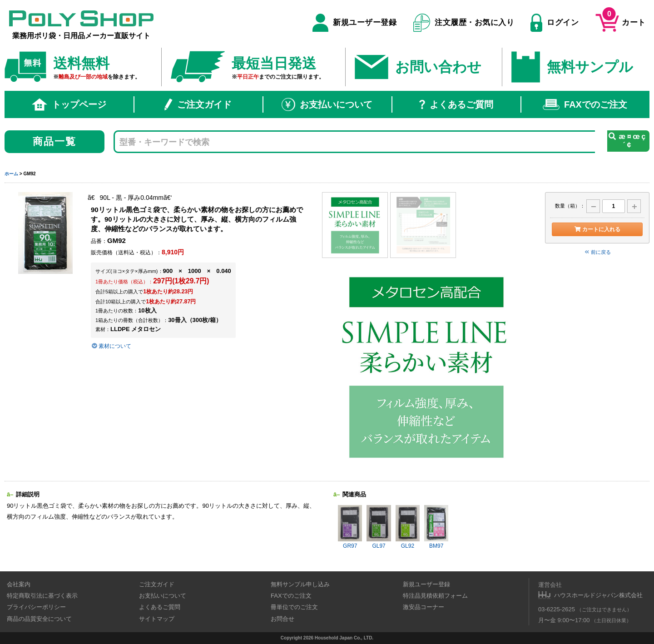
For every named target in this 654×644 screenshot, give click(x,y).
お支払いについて (327, 104)
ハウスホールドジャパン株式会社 (598, 595)
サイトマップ (157, 619)
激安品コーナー (424, 607)
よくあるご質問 (456, 104)
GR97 (350, 527)
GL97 (379, 527)
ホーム (11, 174)
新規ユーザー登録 (354, 23)
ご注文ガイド (198, 104)
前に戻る (597, 252)
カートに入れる (597, 229)
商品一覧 (55, 141)
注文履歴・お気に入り (464, 23)
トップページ (69, 104)
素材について (111, 346)
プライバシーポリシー (36, 607)
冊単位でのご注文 (294, 607)
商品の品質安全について (39, 619)
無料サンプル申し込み (300, 584)
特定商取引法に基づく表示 (42, 596)
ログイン (555, 23)
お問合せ (282, 619)
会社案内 (19, 584)
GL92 (408, 527)
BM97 (436, 527)
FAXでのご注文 (585, 104)
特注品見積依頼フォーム (435, 596)
